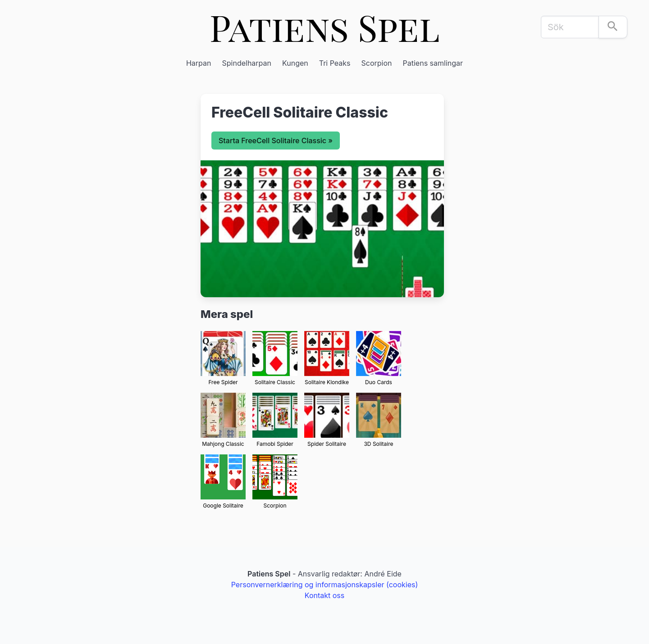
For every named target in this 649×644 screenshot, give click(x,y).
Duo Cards (379, 382)
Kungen (295, 63)
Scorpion (377, 63)
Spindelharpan (247, 63)
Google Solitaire (223, 506)
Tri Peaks (335, 63)
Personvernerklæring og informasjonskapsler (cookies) (325, 585)
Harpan (199, 63)
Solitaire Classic (275, 382)
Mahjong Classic (223, 444)
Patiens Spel (325, 27)
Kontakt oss (324, 595)
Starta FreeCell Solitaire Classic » (276, 141)
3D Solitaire (378, 444)
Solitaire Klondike (327, 382)
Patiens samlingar (433, 63)
